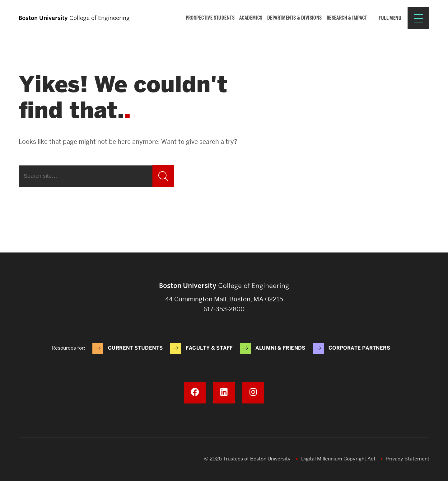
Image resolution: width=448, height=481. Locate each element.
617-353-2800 (224, 309)
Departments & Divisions (295, 18)
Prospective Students (210, 18)
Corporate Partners (359, 348)
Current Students (135, 348)
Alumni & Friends (280, 348)
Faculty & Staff (209, 348)
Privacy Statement (408, 459)
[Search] (86, 176)
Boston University (36, 459)
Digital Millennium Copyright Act (338, 459)
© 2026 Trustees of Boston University (247, 459)
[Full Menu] (399, 18)
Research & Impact (347, 18)
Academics (251, 18)
